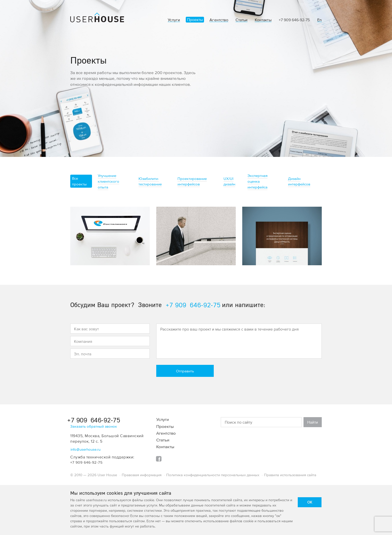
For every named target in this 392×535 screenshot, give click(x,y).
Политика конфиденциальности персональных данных (213, 475)
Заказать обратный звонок (94, 426)
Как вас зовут (86, 329)
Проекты (195, 20)
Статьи (241, 20)
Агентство (219, 20)
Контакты (263, 20)
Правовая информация (142, 475)
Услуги (174, 20)
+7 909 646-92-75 (294, 20)
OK (310, 502)
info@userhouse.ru (85, 449)
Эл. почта (83, 354)
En (319, 20)
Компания (83, 341)
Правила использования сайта (290, 475)
